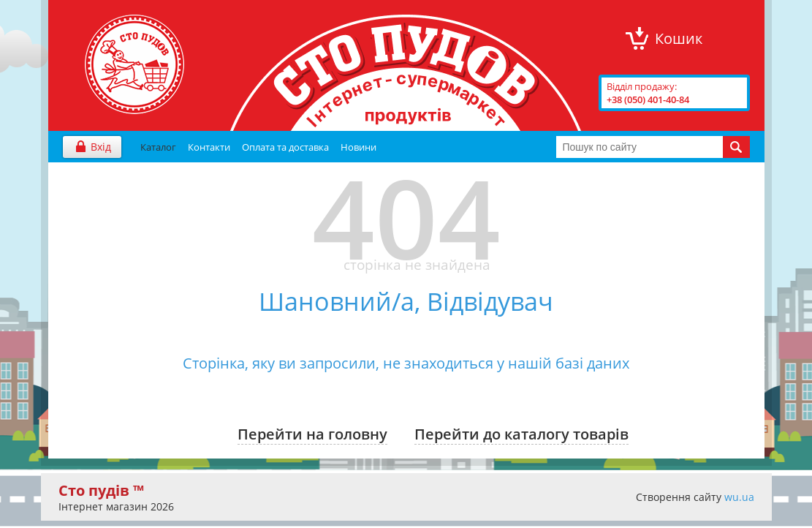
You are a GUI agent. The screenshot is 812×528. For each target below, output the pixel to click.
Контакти (209, 147)
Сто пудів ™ (101, 490)
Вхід (101, 147)
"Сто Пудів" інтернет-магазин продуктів (134, 64)
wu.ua (739, 497)
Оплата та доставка (285, 147)
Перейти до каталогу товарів (521, 434)
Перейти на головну (312, 434)
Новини (358, 147)
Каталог (158, 147)
